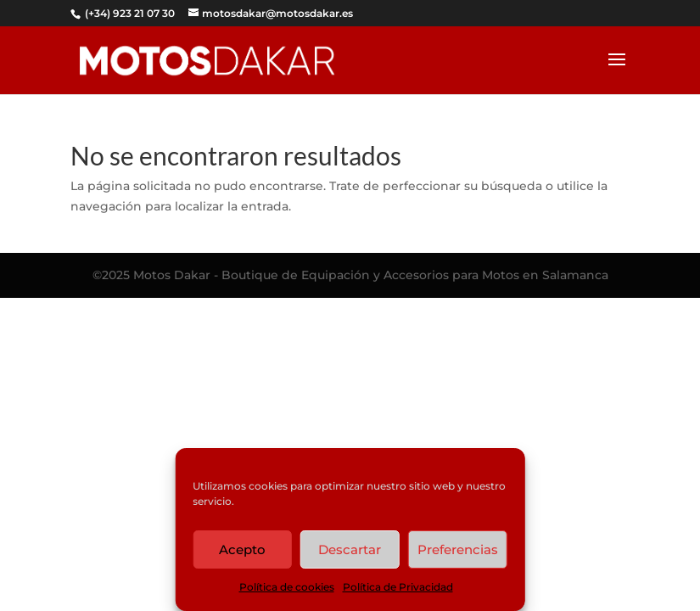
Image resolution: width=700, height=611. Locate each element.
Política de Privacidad (398, 587)
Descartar (350, 549)
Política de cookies (287, 587)
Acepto (242, 549)
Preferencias (458, 549)
